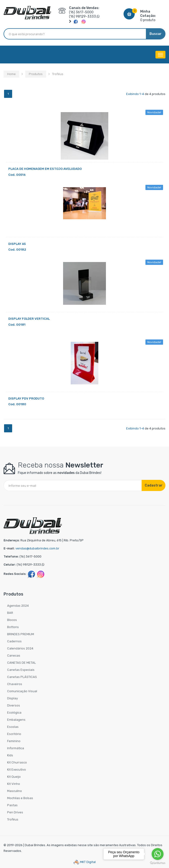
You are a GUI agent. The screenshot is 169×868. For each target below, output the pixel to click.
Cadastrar (154, 485)
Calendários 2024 (20, 648)
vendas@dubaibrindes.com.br (37, 548)
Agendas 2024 (18, 606)
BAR (10, 613)
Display (12, 698)
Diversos (14, 705)
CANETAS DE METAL (22, 663)
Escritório (14, 734)
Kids (10, 755)
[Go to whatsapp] (158, 854)
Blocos (12, 620)
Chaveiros (15, 684)
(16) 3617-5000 (81, 12)
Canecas (14, 656)
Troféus (13, 819)
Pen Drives (15, 812)
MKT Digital (84, 862)
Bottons (13, 627)
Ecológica (14, 713)
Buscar (156, 34)
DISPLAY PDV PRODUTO (26, 398)
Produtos (36, 74)
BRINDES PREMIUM (21, 634)
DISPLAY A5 (17, 244)
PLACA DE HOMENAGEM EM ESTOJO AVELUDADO (45, 169)
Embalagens (16, 720)
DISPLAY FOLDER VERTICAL (29, 319)
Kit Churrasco (17, 762)
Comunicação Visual (22, 691)
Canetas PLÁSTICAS (22, 677)
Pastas (12, 805)
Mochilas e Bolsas (20, 798)
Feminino (14, 741)
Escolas (13, 727)
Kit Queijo (14, 777)
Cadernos (14, 641)
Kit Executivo (17, 770)
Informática (16, 748)
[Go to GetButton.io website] (158, 863)
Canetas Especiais (21, 670)
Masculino (15, 791)
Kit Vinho (14, 784)
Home (11, 74)
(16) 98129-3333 (82, 17)
